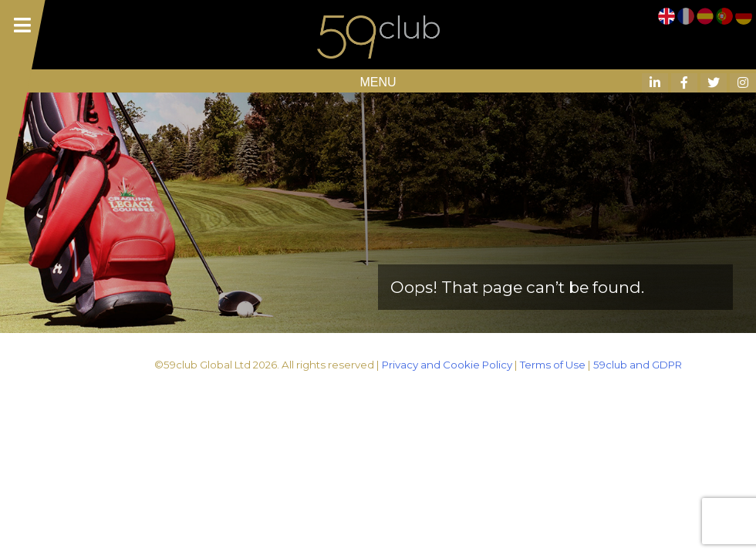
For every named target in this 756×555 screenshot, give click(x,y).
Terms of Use (553, 365)
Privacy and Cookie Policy (447, 365)
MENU (378, 82)
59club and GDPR (638, 365)
